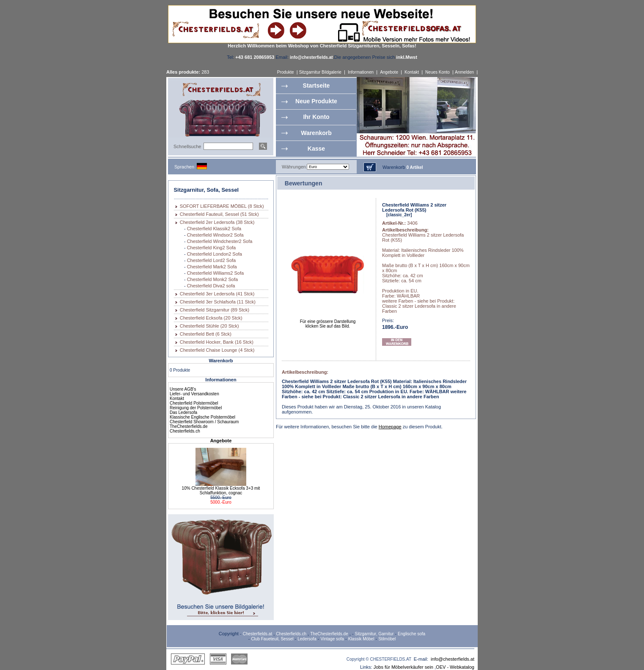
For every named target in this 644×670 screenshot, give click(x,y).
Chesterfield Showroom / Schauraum (204, 422)
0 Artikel (414, 167)
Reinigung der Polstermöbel (196, 408)
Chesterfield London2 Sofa (215, 254)
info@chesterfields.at (453, 659)
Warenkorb (316, 133)
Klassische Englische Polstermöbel (202, 417)
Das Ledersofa (183, 412)
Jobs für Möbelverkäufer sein (403, 667)
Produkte (286, 72)
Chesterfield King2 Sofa (212, 248)
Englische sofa (411, 634)
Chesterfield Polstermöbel (194, 403)
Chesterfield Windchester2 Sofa (220, 241)
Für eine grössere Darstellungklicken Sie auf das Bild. (328, 322)
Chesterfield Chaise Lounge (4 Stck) (217, 350)
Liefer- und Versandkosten (194, 394)
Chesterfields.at (257, 634)
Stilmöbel (387, 639)
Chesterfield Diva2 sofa (211, 286)
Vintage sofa (332, 639)
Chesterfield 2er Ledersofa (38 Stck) (217, 222)
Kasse (316, 149)
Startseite (316, 85)
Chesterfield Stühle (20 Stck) (209, 326)
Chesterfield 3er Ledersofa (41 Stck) (217, 294)
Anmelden (464, 72)
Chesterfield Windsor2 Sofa (215, 235)
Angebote (389, 72)
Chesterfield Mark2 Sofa (212, 267)
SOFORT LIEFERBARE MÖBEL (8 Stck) (222, 206)
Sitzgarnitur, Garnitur (374, 634)
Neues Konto (438, 72)
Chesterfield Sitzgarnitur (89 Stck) (215, 310)
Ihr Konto (316, 117)
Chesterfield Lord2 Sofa (212, 260)
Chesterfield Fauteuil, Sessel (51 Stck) (219, 214)
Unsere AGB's (183, 389)
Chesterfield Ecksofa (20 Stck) (211, 318)
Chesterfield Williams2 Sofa (216, 273)
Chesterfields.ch (185, 431)
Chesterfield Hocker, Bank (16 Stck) (217, 342)
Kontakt (412, 72)
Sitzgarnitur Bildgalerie (320, 72)
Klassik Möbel (361, 639)
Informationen (361, 72)
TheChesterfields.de (189, 426)
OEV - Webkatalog (455, 667)
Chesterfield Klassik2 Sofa (214, 229)
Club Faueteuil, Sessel (272, 639)
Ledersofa (307, 639)
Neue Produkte (316, 101)
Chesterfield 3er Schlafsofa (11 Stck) (218, 302)
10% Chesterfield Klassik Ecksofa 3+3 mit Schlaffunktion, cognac (221, 491)
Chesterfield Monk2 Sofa (212, 279)
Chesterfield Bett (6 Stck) (206, 334)
